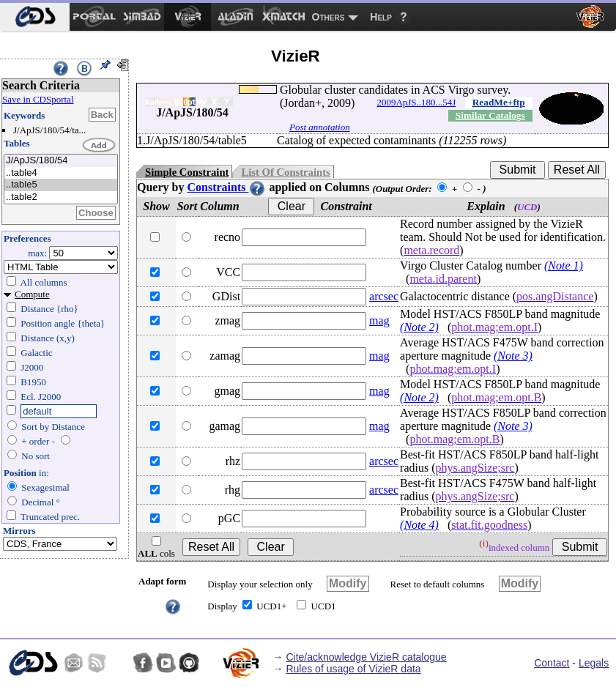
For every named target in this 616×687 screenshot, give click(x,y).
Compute (32, 294)
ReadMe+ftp (499, 102)
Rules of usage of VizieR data (353, 669)
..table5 (61, 185)
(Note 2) (419, 327)
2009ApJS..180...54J (416, 102)
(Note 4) (419, 525)
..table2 (61, 197)
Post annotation (320, 127)
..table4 (61, 173)
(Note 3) (513, 356)
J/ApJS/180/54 (61, 161)
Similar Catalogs (490, 115)
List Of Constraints (285, 172)
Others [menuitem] (329, 17)
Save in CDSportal (38, 99)
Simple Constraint (187, 172)
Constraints (226, 187)
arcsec (384, 296)
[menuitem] (35, 17)
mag (379, 320)
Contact (552, 663)
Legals (594, 663)
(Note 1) (564, 265)
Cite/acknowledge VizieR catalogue (366, 657)
